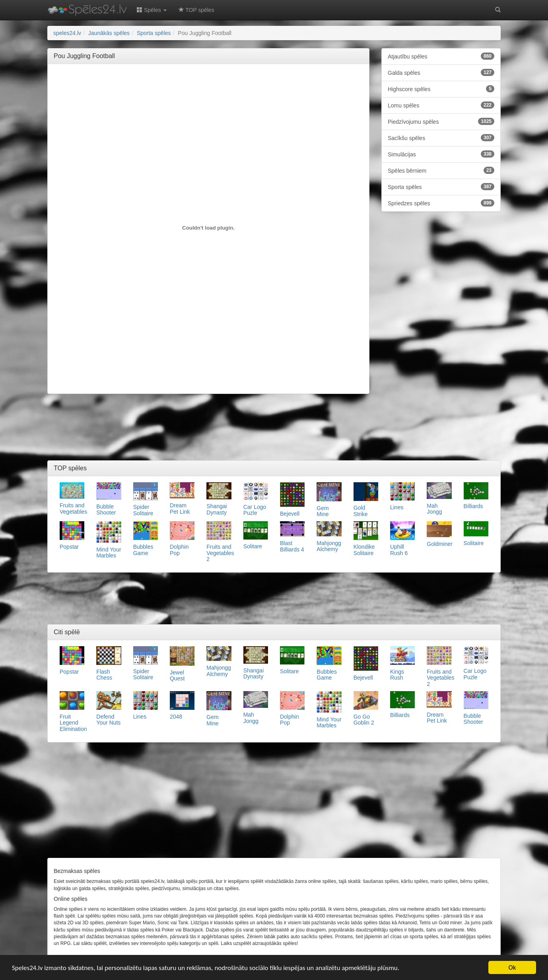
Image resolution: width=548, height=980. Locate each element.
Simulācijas (441, 154)
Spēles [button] (152, 10)
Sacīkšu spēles (441, 138)
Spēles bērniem (441, 170)
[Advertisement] (208, 88)
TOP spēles (196, 10)
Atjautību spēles (441, 56)
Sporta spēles (441, 187)
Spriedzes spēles (441, 203)
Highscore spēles (441, 89)
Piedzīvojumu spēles (441, 121)
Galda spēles (441, 72)
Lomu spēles (441, 105)
